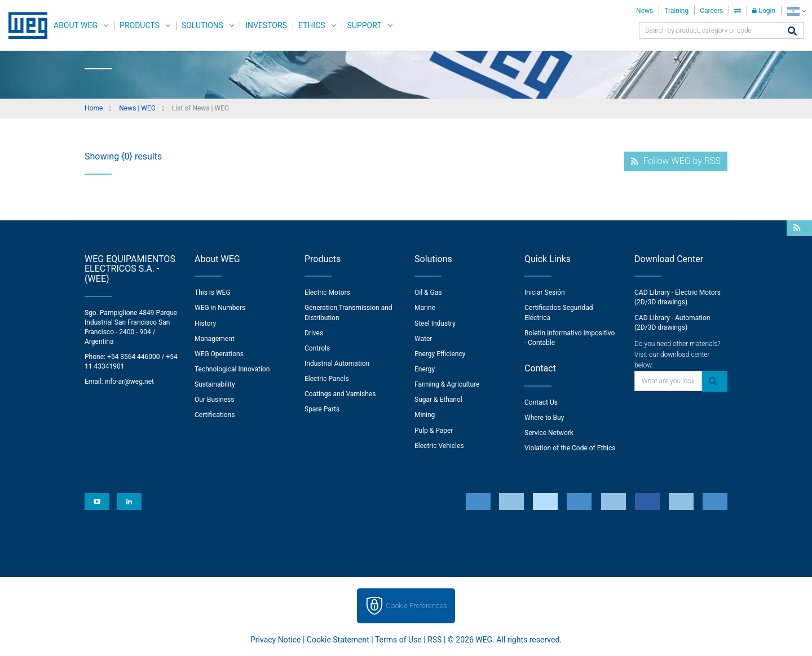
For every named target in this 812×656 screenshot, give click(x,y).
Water (423, 339)
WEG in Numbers (220, 308)
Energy (425, 369)
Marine (425, 308)
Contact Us (541, 402)
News (645, 11)
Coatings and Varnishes (340, 394)
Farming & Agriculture (447, 384)
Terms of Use (398, 640)
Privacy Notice (275, 640)
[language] (796, 11)
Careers (711, 11)
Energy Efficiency (440, 354)
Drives (314, 333)
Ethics (312, 25)
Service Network (549, 433)
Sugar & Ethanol (438, 400)
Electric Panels (327, 379)
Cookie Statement (338, 640)
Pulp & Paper (434, 431)
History (205, 323)
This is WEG (213, 292)
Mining (425, 415)
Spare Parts (322, 409)
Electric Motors (327, 292)
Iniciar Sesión (545, 292)
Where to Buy (544, 418)
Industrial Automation (337, 364)
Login (764, 11)
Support (365, 25)
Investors (266, 25)
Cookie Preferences (417, 606)
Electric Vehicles (439, 446)
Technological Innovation (232, 369)
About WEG (76, 25)
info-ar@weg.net (129, 382)
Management (215, 339)
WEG (24, 25)
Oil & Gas (428, 292)
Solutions (202, 25)
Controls (317, 348)
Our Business (215, 400)
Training (676, 11)
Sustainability (215, 384)
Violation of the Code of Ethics (570, 448)
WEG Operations (219, 354)
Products (140, 25)
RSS (434, 640)
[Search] (792, 32)
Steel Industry (435, 323)
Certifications (215, 415)
